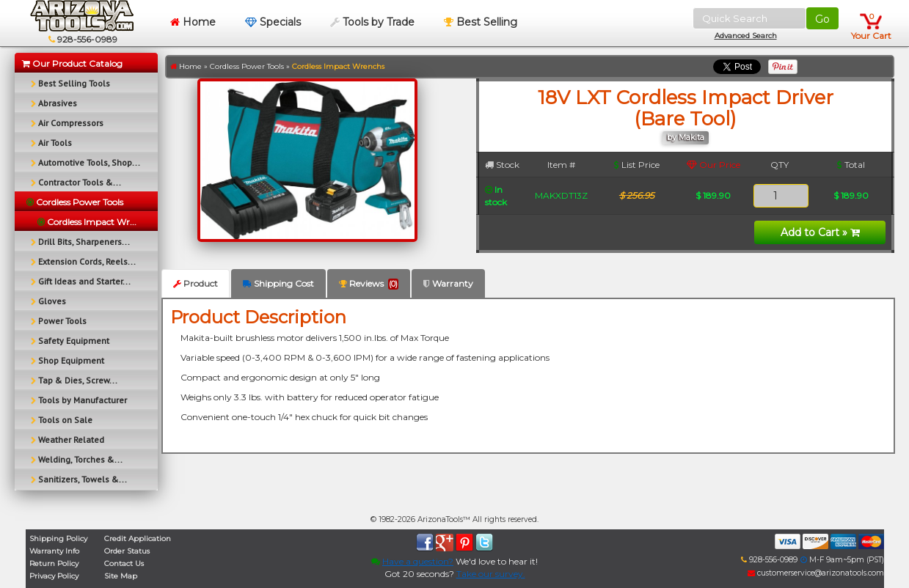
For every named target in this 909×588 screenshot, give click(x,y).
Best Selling (481, 22)
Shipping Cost (278, 283)
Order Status (127, 551)
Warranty (448, 283)
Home (193, 22)
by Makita (686, 137)
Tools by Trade (372, 22)
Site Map (121, 576)
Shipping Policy (58, 539)
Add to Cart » (820, 232)
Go (822, 19)
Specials (273, 22)
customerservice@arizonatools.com (816, 573)
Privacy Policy (54, 576)
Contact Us (124, 563)
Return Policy (54, 563)
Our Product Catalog (72, 63)
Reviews (369, 284)
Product (196, 283)
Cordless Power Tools (247, 66)
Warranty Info (54, 551)
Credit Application (138, 539)
